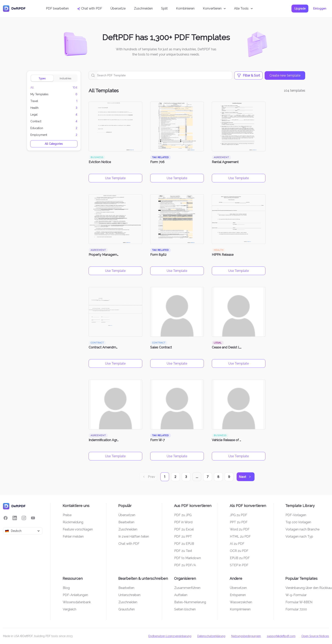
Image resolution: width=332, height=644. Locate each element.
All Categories (54, 144)
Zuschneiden (143, 8)
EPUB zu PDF (240, 558)
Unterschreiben (129, 595)
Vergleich (70, 609)
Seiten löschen (185, 609)
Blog (66, 588)
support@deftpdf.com (281, 636)
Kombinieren (185, 8)
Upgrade (300, 9)
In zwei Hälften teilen (134, 537)
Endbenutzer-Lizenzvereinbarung (170, 636)
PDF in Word (183, 522)
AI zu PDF (237, 544)
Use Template (115, 178)
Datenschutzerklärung (211, 636)
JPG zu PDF (239, 515)
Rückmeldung (73, 522)
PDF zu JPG (183, 515)
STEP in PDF (239, 565)
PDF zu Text (183, 551)
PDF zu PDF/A (185, 565)
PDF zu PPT (183, 537)
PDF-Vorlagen (296, 515)
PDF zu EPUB (184, 544)
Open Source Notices (315, 636)
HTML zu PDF (240, 537)
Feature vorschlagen (78, 529)
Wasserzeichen (241, 602)
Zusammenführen (187, 588)
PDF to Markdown (188, 558)
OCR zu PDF (239, 551)
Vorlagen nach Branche (302, 529)
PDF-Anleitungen (75, 595)
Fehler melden (73, 537)
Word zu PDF (240, 529)
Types (42, 78)
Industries (65, 78)
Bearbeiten (126, 522)
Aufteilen (181, 595)
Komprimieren (240, 609)
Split (164, 8)
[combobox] (23, 531)
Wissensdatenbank (77, 602)
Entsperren (238, 595)
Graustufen (127, 609)
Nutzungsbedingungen (246, 636)
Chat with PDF (129, 544)
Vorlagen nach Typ (299, 537)
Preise (67, 515)
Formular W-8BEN (299, 602)
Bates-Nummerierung (190, 602)
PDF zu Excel (184, 529)
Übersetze (118, 8)
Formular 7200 (296, 609)
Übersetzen (127, 515)
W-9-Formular (296, 595)
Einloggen (320, 9)
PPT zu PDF (239, 522)
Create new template (285, 75)
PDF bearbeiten (57, 8)
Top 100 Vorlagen (298, 522)
